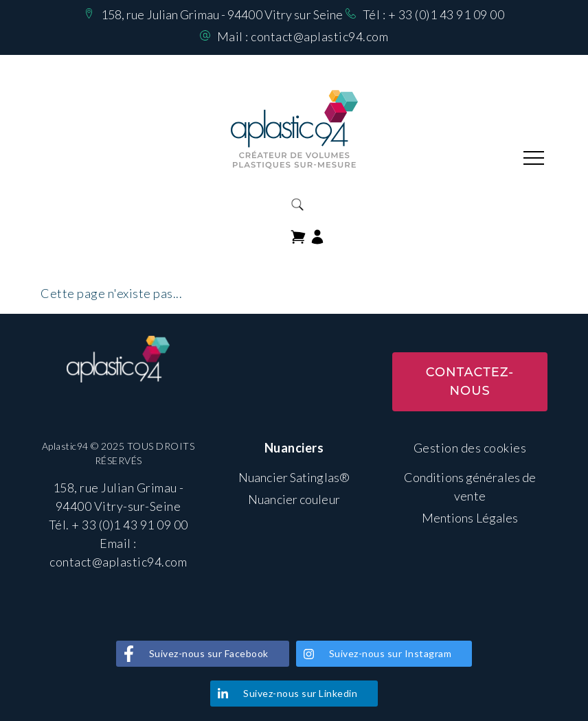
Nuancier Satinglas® (294, 477)
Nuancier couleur (294, 499)
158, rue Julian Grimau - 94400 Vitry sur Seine (222, 14)
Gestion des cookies (470, 448)
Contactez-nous (470, 381)
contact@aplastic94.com (319, 36)
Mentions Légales (470, 518)
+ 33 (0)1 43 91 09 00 (446, 14)
